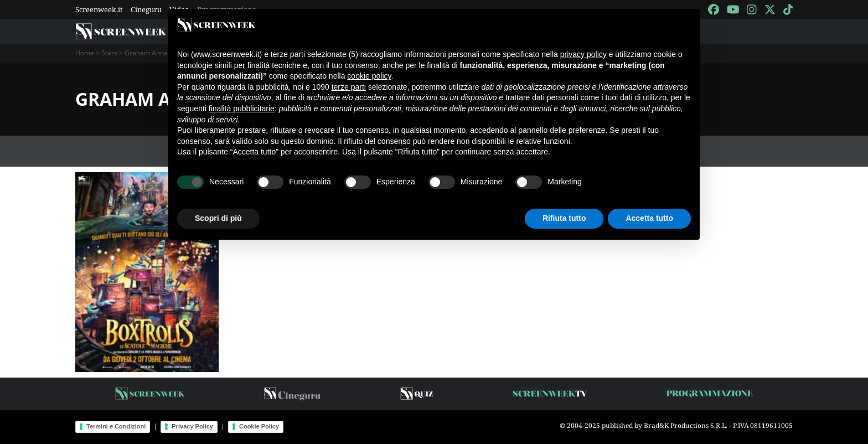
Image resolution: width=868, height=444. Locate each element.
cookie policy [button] (369, 76)
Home (85, 53)
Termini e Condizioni (116, 426)
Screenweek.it (99, 9)
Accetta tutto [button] (649, 218)
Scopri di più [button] (218, 218)
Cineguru (146, 9)
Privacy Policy (192, 426)
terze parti (349, 87)
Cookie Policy (259, 426)
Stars (109, 53)
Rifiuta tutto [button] (564, 218)
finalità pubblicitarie (242, 109)
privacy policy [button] (583, 54)
